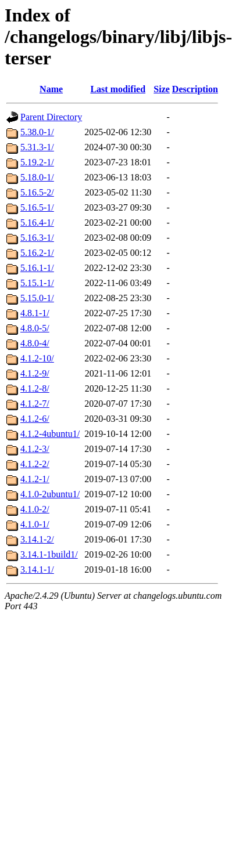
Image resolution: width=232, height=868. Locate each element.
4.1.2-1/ (35, 479)
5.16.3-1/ (37, 238)
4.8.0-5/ (35, 328)
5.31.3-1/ (37, 147)
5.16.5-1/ (37, 207)
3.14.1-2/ (37, 539)
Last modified (118, 89)
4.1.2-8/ (35, 388)
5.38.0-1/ (37, 132)
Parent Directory (51, 117)
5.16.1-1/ (37, 268)
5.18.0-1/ (37, 177)
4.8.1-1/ (35, 313)
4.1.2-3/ (35, 449)
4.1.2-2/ (35, 464)
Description (195, 89)
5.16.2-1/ (37, 253)
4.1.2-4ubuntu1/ (50, 434)
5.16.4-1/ (37, 223)
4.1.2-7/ (35, 404)
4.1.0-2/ (35, 509)
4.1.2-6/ (35, 419)
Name (51, 89)
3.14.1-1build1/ (49, 554)
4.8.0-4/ (35, 343)
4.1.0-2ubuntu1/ (50, 494)
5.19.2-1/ (37, 162)
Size (162, 89)
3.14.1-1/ (37, 569)
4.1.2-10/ (37, 358)
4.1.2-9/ (35, 373)
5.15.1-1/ (37, 283)
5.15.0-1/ (37, 298)
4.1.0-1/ (35, 524)
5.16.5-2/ (37, 192)
